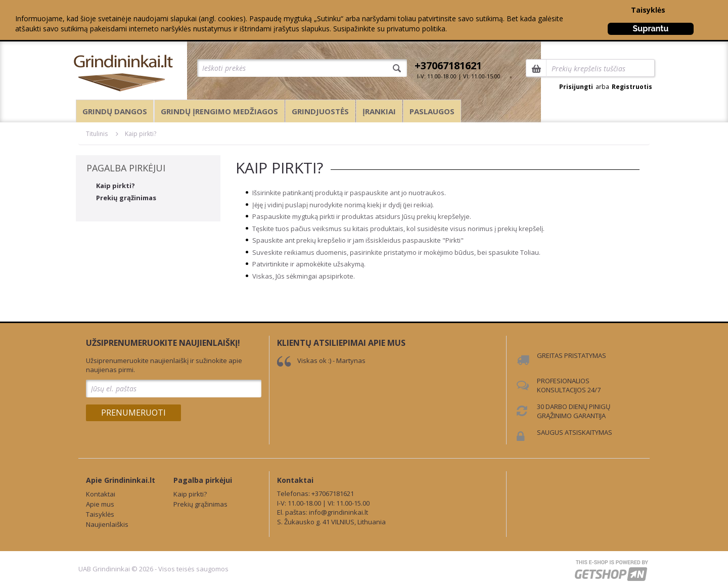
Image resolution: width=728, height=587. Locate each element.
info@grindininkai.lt (338, 512)
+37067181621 (448, 65)
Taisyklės (648, 10)
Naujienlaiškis (107, 524)
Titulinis (97, 134)
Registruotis (632, 87)
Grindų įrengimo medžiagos (219, 111)
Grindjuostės (320, 111)
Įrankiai (379, 111)
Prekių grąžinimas (126, 198)
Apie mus (100, 504)
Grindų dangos (115, 111)
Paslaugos (432, 111)
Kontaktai (101, 494)
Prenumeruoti (133, 413)
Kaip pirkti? (141, 134)
